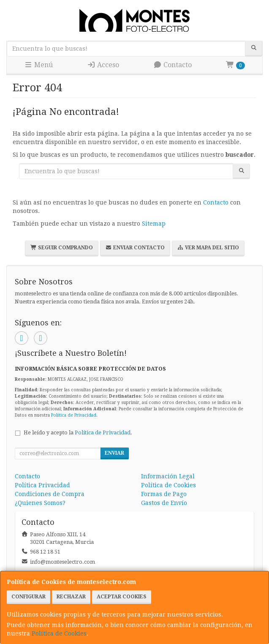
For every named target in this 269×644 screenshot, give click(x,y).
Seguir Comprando (62, 248)
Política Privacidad (42, 485)
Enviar (114, 453)
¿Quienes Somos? (40, 503)
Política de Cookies (59, 633)
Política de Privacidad (74, 415)
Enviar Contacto (135, 248)
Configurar (29, 597)
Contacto (173, 65)
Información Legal (168, 476)
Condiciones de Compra (50, 494)
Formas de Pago (164, 494)
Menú (38, 65)
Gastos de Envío (164, 503)
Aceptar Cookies (122, 597)
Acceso (103, 65)
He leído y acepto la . (78, 433)
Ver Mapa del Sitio (208, 248)
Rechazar (71, 597)
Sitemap (154, 224)
